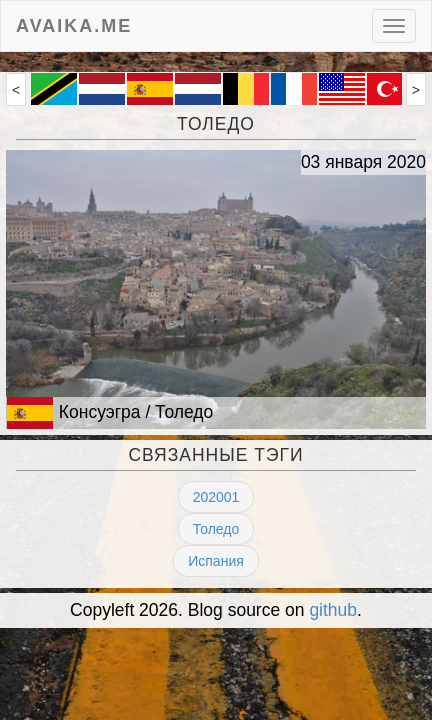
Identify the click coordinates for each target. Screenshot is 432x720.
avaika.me (74, 23)
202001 (216, 497)
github (333, 610)
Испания (216, 561)
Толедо (216, 529)
